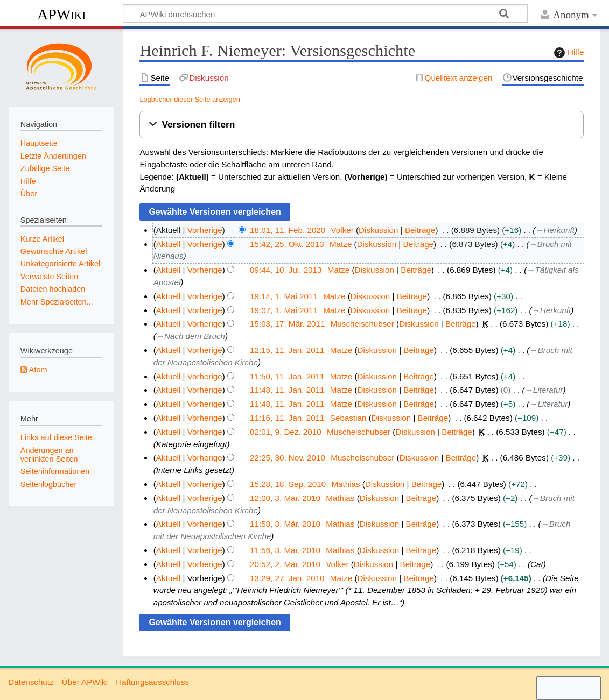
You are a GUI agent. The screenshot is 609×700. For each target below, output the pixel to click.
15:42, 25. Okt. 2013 (287, 244)
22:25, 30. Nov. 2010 (288, 458)
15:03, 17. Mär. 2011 (287, 324)
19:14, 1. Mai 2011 (284, 296)
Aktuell (169, 244)
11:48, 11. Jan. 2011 (287, 390)
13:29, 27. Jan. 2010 (287, 578)
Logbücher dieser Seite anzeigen (190, 99)
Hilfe (568, 53)
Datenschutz (31, 682)
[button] (362, 125)
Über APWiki (85, 682)
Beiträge (420, 230)
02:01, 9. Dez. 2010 (286, 432)
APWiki (61, 14)
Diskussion (378, 230)
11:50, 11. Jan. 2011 (287, 376)
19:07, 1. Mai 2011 (284, 310)
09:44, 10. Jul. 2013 (286, 270)
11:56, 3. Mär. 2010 (285, 550)
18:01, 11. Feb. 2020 (288, 230)
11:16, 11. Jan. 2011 (287, 418)
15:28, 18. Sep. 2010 (288, 484)
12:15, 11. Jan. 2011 (287, 350)
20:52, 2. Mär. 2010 (285, 564)
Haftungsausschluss (152, 682)
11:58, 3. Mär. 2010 (285, 524)
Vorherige (205, 230)
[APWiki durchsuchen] (325, 13)
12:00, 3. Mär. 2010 (285, 498)
